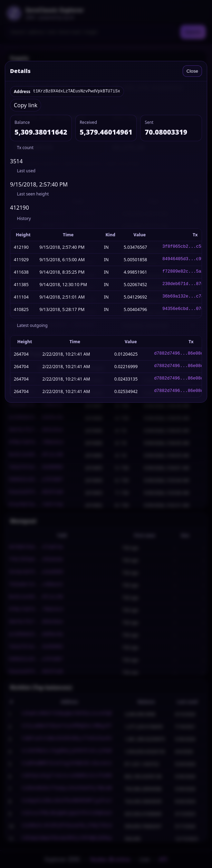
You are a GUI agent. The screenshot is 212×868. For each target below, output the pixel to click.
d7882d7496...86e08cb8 (181, 354)
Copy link (26, 105)
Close (192, 71)
